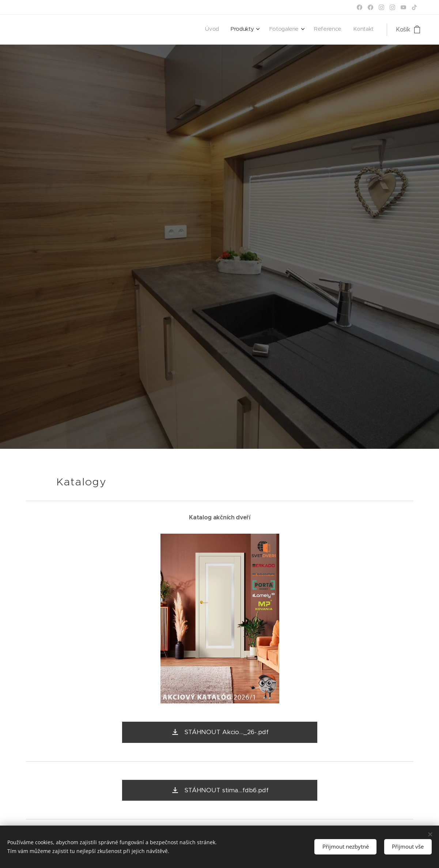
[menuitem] (321, 30)
